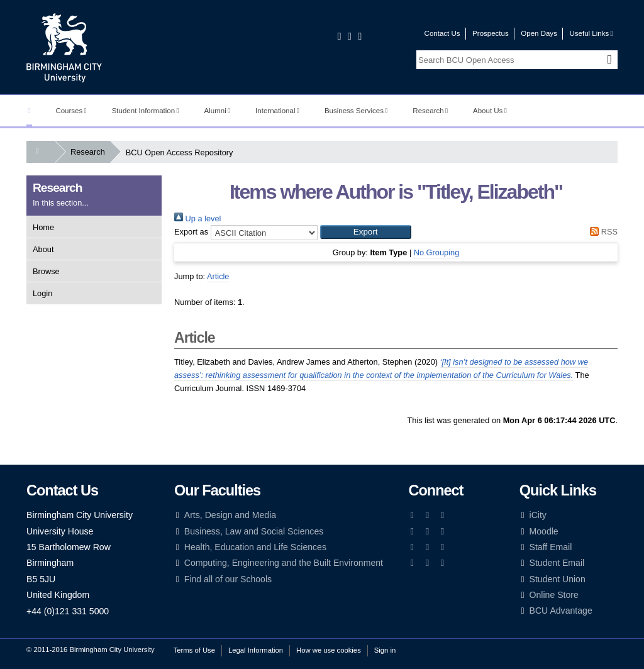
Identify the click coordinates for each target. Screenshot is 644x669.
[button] (366, 232)
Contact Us (442, 33)
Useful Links (591, 33)
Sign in (385, 650)
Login (42, 293)
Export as (191, 232)
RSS (602, 232)
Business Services (356, 111)
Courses (71, 111)
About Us (490, 111)
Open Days (539, 33)
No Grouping (437, 252)
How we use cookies (329, 650)
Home (43, 227)
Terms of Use (194, 650)
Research (430, 111)
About (43, 249)
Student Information (146, 111)
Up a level (197, 218)
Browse (46, 271)
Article (218, 276)
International (277, 111)
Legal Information (256, 650)
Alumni (218, 111)
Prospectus (491, 33)
